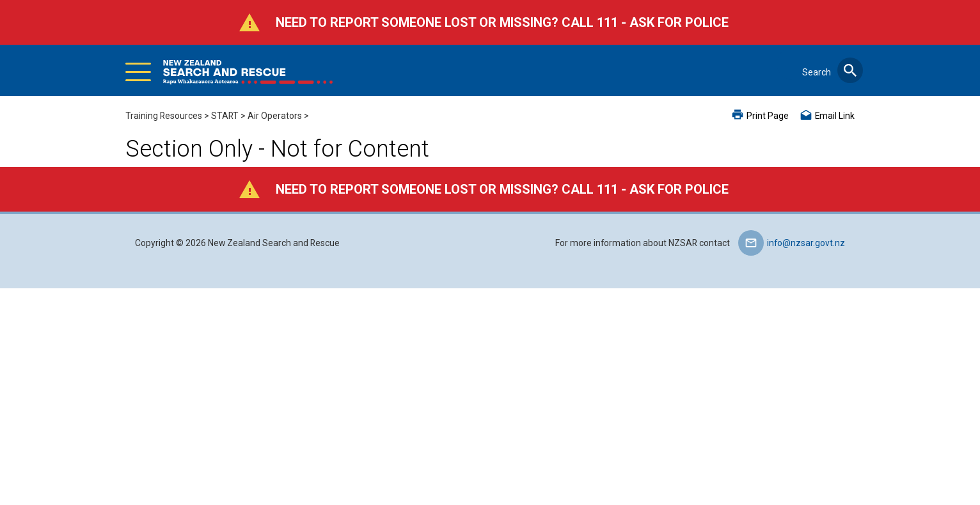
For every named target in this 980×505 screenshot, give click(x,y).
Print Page (768, 116)
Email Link (835, 116)
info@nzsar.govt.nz (806, 243)
